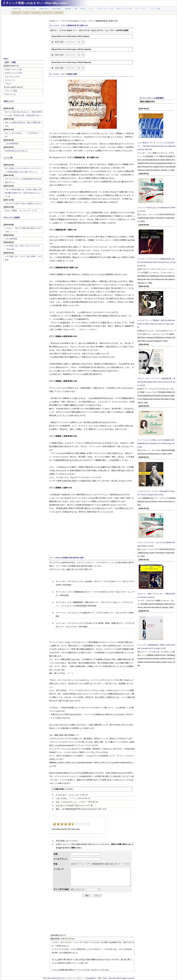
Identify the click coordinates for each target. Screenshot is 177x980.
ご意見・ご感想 (10, 62)
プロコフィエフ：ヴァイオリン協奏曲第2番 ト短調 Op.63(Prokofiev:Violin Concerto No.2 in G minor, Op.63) (156, 382)
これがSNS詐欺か (12, 144)
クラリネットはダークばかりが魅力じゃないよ (23, 203)
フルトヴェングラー (13, 77)
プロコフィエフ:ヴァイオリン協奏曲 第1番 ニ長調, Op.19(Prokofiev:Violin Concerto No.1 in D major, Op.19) (156, 262)
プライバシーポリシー (75, 978)
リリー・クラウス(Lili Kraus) (65, 21)
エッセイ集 (8, 158)
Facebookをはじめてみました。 (17, 151)
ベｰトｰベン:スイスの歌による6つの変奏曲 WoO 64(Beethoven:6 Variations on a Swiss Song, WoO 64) (156, 443)
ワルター (8, 84)
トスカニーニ (10, 80)
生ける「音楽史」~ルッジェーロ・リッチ (21, 211)
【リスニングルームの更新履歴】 (152, 98)
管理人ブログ (9, 101)
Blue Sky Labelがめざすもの (54, 978)
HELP (6, 59)
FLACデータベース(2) (13, 73)
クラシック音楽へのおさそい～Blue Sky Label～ (36, 3)
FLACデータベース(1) (13, 69)
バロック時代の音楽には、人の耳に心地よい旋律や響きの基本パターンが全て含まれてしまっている (23, 193)
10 (88, 824)
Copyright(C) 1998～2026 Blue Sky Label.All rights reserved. (110, 978)
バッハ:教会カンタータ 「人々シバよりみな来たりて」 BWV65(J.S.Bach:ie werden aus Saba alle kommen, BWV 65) (156, 146)
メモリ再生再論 (11, 239)
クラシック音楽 (11, 91)
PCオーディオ (10, 94)
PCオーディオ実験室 (12, 218)
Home (51, 21)
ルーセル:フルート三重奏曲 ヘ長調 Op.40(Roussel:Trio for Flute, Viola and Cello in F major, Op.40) (156, 324)
